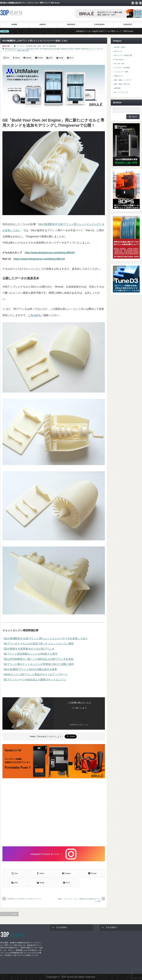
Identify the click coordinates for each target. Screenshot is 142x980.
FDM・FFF (39, 49)
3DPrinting (8, 49)
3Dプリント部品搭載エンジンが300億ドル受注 (31, 654)
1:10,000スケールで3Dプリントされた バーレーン (24, 899)
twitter (137, 3)
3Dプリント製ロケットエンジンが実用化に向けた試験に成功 (39, 664)
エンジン (93, 49)
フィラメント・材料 (121, 72)
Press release (119, 59)
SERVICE (71, 24)
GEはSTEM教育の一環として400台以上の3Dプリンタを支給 (39, 659)
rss (133, 3)
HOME (14, 24)
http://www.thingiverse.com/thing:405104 (50, 253)
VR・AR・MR (119, 64)
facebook (140, 3)
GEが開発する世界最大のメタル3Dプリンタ (29, 649)
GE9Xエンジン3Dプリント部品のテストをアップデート (36, 674)
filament (46, 49)
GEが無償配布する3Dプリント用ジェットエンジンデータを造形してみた (46, 638)
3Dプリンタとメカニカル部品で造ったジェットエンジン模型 (39, 644)
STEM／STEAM (74, 49)
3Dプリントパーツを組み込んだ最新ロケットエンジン (35, 680)
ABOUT (43, 24)
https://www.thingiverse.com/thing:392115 (39, 259)
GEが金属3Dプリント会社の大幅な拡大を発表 (30, 669)
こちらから (35, 315)
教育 (23, 50)
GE (51, 49)
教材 (19, 50)
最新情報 (53, 46)
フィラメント (12, 50)
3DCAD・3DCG (120, 47)
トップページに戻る (9, 914)
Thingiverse (85, 49)
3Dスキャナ (118, 51)
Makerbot (64, 49)
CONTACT (128, 24)
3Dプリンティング (19, 49)
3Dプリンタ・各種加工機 (123, 55)
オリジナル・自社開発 (24, 46)
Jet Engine (57, 49)
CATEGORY (99, 24)
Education (30, 49)
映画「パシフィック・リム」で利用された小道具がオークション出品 (79, 900)
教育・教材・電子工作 (41, 46)
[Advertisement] (54, 813)
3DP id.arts (68, 977)
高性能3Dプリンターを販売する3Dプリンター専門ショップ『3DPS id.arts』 (110, 31)
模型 (27, 50)
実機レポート (119, 76)
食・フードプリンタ (121, 92)
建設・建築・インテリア (123, 80)
